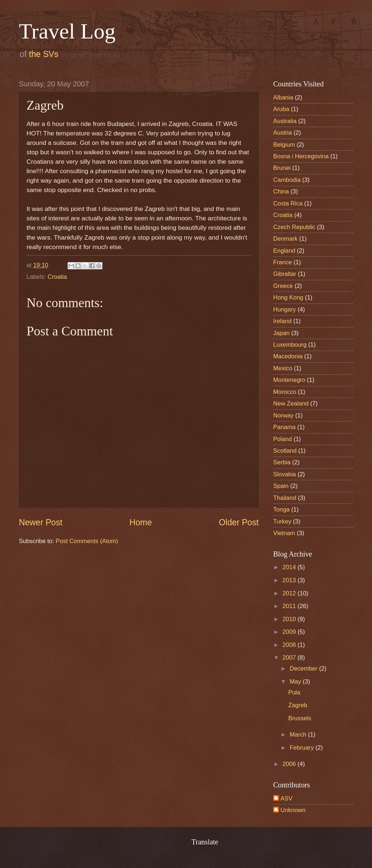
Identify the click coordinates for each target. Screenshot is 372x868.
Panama (284, 427)
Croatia (57, 277)
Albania (283, 97)
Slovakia (285, 474)
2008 (290, 645)
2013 (290, 580)
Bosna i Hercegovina (301, 156)
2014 (290, 567)
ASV (286, 798)
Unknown (293, 810)
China (281, 191)
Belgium (284, 145)
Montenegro (289, 380)
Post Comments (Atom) (87, 541)
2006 (290, 764)
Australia (285, 121)
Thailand (285, 498)
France (283, 262)
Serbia (282, 462)
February (302, 748)
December (304, 669)
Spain (281, 486)
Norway (283, 415)
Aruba (281, 109)
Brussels (300, 718)
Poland (283, 439)
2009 (290, 632)
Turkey (282, 521)
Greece (283, 286)
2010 (290, 619)
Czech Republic (294, 227)
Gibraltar (285, 274)
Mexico (283, 368)
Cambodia (287, 180)
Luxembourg (290, 345)
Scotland (285, 451)
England (284, 251)
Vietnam (284, 533)
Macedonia (288, 356)
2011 (290, 606)
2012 (290, 593)
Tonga (281, 510)
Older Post (239, 522)
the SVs (44, 54)
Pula (294, 692)
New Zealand (291, 404)
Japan (281, 333)
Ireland (282, 321)
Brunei (282, 168)
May (296, 682)
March (299, 735)
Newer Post (41, 522)
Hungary (285, 309)
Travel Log (67, 31)
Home (141, 522)
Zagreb (298, 705)
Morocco (285, 392)
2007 (290, 658)
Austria (283, 133)
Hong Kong (288, 298)
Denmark (285, 239)
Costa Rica (288, 203)
